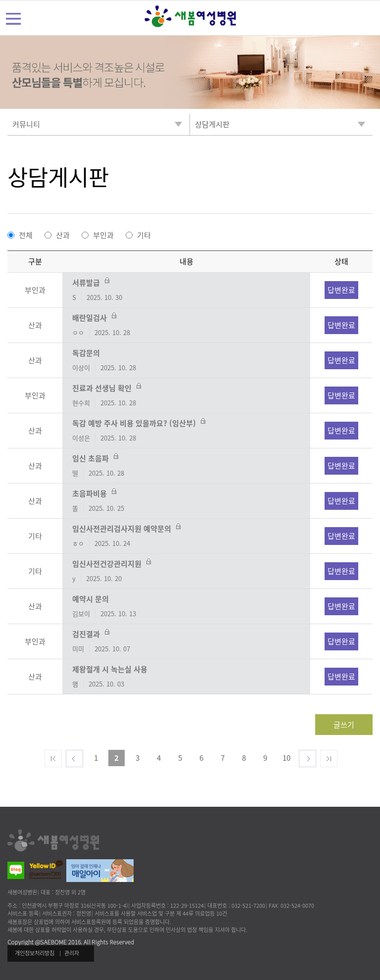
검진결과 (186, 641)
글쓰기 (344, 725)
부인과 (103, 235)
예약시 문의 (186, 606)
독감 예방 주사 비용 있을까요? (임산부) (186, 431)
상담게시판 (58, 177)
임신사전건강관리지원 (186, 571)
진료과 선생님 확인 (186, 395)
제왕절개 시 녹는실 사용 (186, 677)
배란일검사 (186, 325)
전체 (26, 235)
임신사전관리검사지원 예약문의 (186, 536)
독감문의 (186, 360)
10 (286, 758)
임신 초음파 (186, 466)
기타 (144, 235)
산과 (63, 235)
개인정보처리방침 (35, 953)
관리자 (72, 953)
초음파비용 (186, 501)
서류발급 (186, 290)
